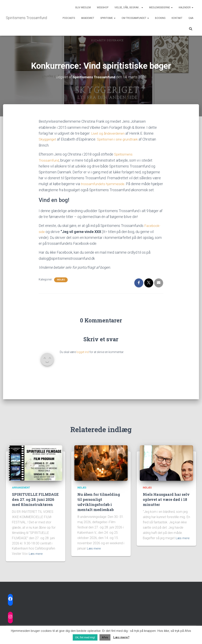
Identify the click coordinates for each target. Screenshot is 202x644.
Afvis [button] (105, 637)
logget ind (83, 357)
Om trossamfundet (135, 18)
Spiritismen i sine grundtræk (121, 139)
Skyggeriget (49, 139)
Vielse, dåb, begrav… (129, 8)
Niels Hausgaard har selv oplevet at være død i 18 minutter (166, 499)
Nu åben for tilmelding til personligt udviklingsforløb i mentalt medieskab (99, 502)
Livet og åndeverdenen (110, 133)
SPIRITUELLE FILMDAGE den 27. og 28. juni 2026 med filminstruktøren (35, 499)
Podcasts (69, 18)
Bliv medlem (83, 8)
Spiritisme (108, 18)
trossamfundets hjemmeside (103, 183)
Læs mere (36, 554)
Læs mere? (121, 637)
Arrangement (21, 488)
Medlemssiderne (161, 8)
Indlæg (61, 285)
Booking (160, 18)
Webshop (103, 8)
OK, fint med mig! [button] (85, 637)
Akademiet (88, 18)
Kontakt (177, 18)
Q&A (191, 18)
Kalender (186, 8)
